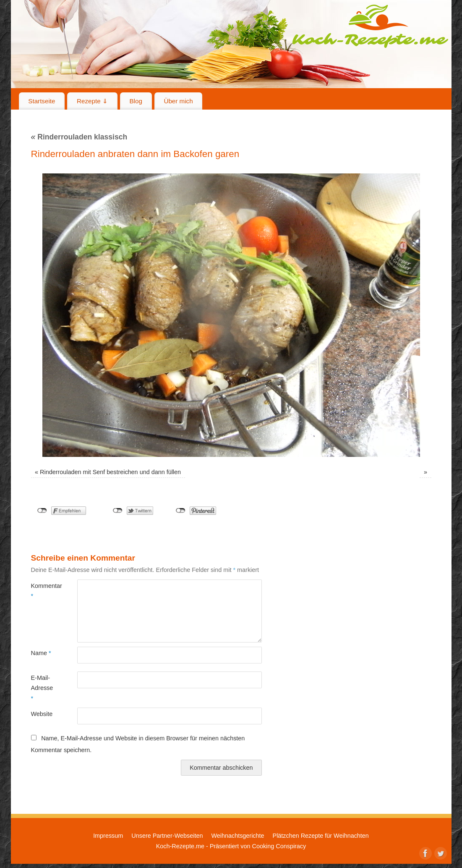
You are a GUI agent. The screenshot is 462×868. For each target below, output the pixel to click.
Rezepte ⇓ (92, 101)
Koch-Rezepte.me (370, 26)
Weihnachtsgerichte (238, 836)
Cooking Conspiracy (279, 846)
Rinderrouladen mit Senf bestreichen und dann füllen (110, 472)
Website (42, 714)
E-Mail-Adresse (42, 688)
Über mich (178, 101)
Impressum (108, 836)
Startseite (42, 101)
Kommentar (43, 591)
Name (41, 653)
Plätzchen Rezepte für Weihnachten (321, 836)
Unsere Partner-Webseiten (167, 836)
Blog (136, 101)
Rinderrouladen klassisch (79, 137)
